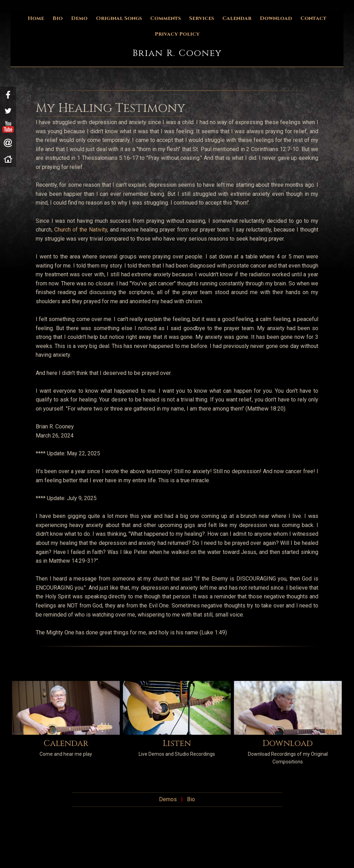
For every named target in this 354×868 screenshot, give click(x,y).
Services (202, 18)
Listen (177, 744)
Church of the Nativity (81, 230)
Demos (168, 799)
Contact (314, 18)
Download (276, 18)
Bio (58, 18)
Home (36, 18)
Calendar (237, 18)
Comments (165, 18)
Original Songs (119, 18)
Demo (79, 18)
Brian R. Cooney (177, 53)
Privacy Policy (177, 34)
